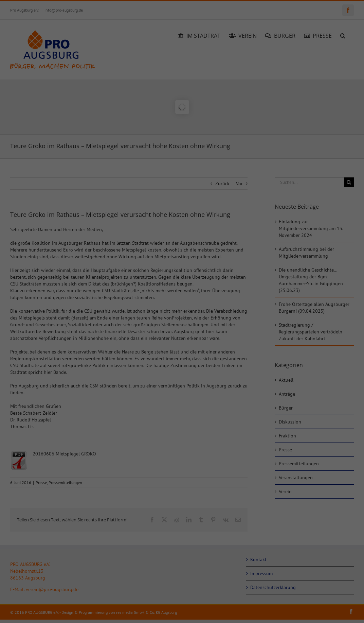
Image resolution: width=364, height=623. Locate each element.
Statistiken (207, 404)
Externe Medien (212, 438)
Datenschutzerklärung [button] (185, 613)
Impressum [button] (214, 613)
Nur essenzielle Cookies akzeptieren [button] (182, 577)
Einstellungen (84, 463)
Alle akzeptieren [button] (117, 557)
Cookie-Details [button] (153, 613)
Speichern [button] (247, 557)
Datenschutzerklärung (79, 456)
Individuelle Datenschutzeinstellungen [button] (182, 597)
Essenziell (206, 370)
